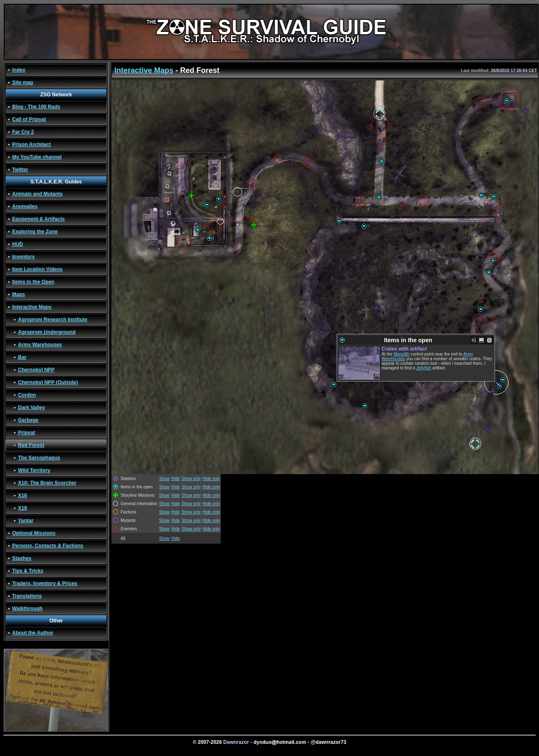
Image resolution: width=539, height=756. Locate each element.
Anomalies (25, 206)
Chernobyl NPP (36, 370)
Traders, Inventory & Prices (45, 583)
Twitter (20, 170)
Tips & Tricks (28, 571)
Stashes (22, 558)
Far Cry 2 (23, 132)
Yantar (26, 521)
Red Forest (31, 445)
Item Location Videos (37, 269)
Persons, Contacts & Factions (48, 546)
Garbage (28, 420)
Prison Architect (31, 144)
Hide (176, 479)
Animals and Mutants (37, 194)
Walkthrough (27, 609)
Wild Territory (34, 470)
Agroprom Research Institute (53, 320)
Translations (27, 596)
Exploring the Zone (35, 232)
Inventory (23, 257)
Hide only (211, 479)
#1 (474, 340)
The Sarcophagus (39, 458)
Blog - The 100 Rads (36, 107)
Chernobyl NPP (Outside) (48, 382)
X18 (22, 508)
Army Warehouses (40, 345)
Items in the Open (33, 282)
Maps (19, 294)
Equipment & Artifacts (39, 219)
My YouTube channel (37, 157)
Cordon (27, 395)
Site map (23, 83)
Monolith (402, 354)
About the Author (33, 633)
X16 (22, 495)
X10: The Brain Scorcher (47, 483)
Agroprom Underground (47, 332)
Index (19, 70)
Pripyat (27, 433)
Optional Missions (34, 533)
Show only (191, 479)
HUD (18, 244)
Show (164, 479)
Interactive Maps (32, 307)
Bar (22, 357)
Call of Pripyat (29, 119)
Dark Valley (31, 408)
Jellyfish (424, 368)
